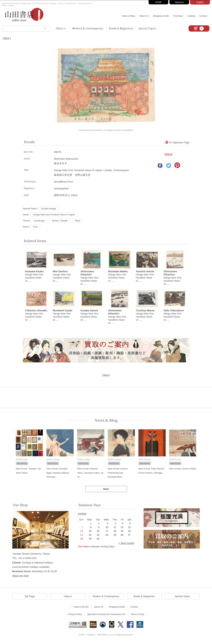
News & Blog (128, 16)
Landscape (39, 221)
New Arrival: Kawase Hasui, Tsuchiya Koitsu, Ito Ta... (90, 474)
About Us (144, 16)
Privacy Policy (75, 615)
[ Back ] (7, 38)
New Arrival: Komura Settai (183, 470)
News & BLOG (81, 608)
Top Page (30, 597)
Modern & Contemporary (88, 28)
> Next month (126, 544)
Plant (77, 221)
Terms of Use (137, 615)
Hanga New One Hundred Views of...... (90, 278)
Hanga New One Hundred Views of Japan (54, 215)
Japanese (179, 2)
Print (35, 227)
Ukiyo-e (61, 28)
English (200, 2)
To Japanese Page (177, 142)
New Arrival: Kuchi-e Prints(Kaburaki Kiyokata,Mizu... (118, 474)
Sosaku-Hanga (49, 209)
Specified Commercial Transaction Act (106, 615)
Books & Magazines (121, 28)
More (106, 490)
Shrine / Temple (60, 221)
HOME (159, 2)
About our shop (21, 577)
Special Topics (147, 28)
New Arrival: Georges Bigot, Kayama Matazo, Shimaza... (58, 474)
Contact (203, 16)
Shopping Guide (161, 16)
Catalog (191, 16)
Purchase (178, 16)
